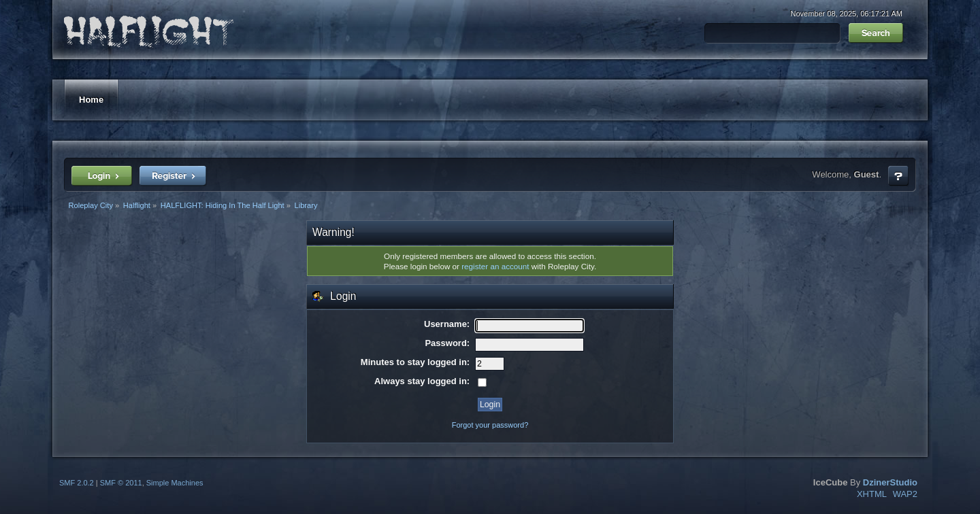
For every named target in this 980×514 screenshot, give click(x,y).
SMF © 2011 (121, 483)
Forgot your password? (490, 425)
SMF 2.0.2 (77, 483)
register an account (495, 266)
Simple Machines (175, 483)
